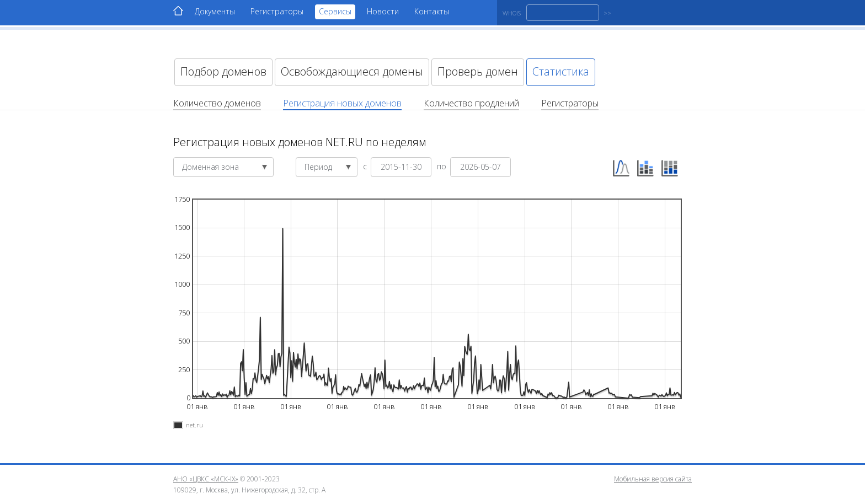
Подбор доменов (223, 71)
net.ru (194, 425)
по (443, 166)
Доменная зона (225, 167)
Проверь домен (478, 71)
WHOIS (512, 13)
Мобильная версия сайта (653, 479)
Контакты (432, 11)
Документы (215, 11)
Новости (383, 11)
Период (328, 167)
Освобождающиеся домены (352, 71)
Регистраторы (277, 11)
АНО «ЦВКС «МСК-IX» (206, 479)
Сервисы (335, 11)
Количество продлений (471, 103)
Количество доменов (217, 103)
